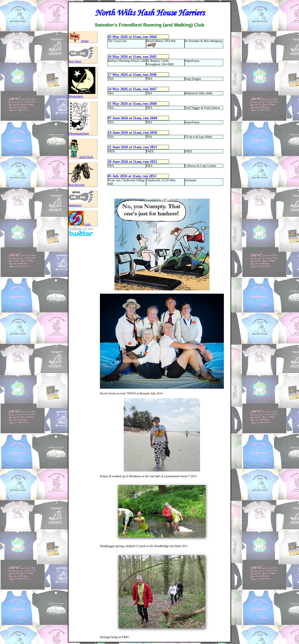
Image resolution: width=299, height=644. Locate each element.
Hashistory (81, 204)
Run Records (81, 183)
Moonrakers (82, 95)
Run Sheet (81, 60)
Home (79, 41)
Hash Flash (81, 157)
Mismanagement (79, 132)
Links (80, 224)
